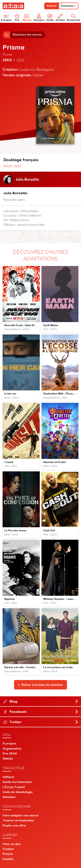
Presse (8, 854)
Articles (60, 18)
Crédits (8, 859)
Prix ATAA (10, 753)
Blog (41, 701)
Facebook (41, 712)
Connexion (68, 6)
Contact (8, 849)
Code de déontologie (18, 792)
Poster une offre (14, 825)
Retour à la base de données (40, 685)
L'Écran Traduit (14, 787)
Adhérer (52, 6)
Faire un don (12, 844)
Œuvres (27, 18)
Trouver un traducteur (18, 820)
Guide (50, 18)
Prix (17, 18)
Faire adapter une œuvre (21, 815)
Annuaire (39, 18)
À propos (9, 743)
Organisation (12, 749)
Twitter (41, 722)
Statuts (8, 758)
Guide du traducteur (17, 782)
